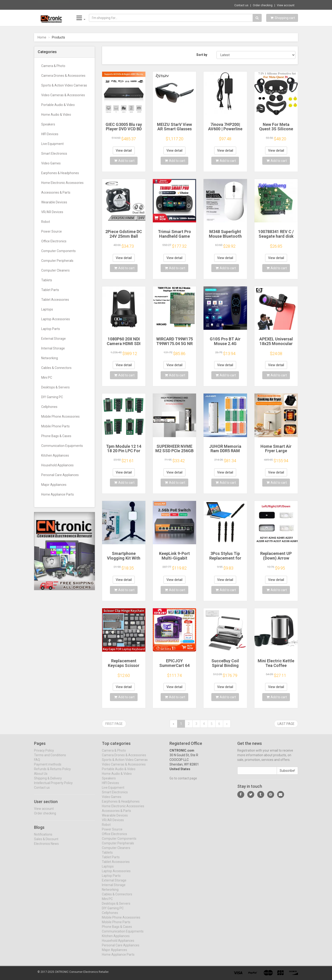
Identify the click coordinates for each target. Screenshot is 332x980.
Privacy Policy (44, 754)
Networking (50, 358)
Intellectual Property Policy (53, 787)
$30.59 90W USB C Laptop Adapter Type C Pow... (105, 5)
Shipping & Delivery (48, 782)
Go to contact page (183, 782)
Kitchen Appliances (55, 455)
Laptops (47, 309)
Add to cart (124, 161)
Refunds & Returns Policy (52, 773)
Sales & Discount (46, 842)
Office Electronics (54, 241)
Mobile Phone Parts (55, 426)
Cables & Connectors (56, 368)
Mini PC (47, 378)
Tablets (47, 280)
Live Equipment (52, 144)
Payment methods (48, 768)
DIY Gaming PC (52, 397)
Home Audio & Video (56, 115)
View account (286, 5)
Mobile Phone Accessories (60, 416)
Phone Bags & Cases (56, 436)
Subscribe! (287, 774)
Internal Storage (53, 348)
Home (42, 37)
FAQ (37, 763)
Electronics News (46, 847)
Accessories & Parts (56, 192)
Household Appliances (57, 465)
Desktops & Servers (55, 387)
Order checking (263, 5)
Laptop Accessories (56, 319)
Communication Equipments (62, 446)
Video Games (51, 163)
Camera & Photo (53, 66)
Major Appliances (54, 485)
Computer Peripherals (57, 261)
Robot (46, 222)
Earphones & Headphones (60, 173)
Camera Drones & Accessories (63, 76)
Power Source (52, 231)
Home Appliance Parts (58, 494)
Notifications (43, 838)
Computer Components (58, 251)
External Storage (53, 339)
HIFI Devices (50, 134)
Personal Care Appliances (60, 475)
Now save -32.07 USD (53, 5)
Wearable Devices (54, 202)
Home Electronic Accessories (62, 183)
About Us (41, 777)
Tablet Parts (50, 290)
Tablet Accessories (55, 300)
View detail (124, 151)
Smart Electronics (54, 154)
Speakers (48, 124)
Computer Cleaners (55, 270)
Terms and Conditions (50, 759)
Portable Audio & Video (58, 105)
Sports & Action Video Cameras (64, 85)
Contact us (241, 5)
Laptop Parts (51, 329)
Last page (286, 724)
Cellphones (49, 407)
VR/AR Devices (52, 212)
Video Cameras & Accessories (63, 95)
